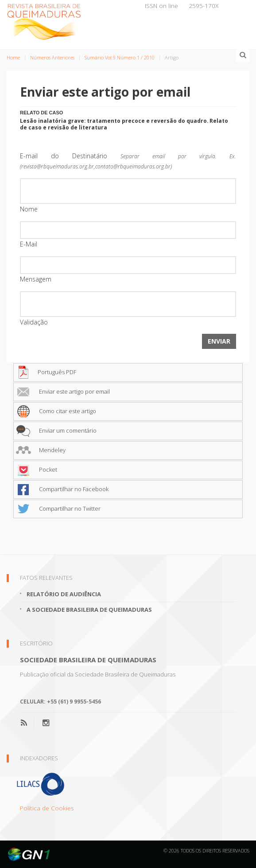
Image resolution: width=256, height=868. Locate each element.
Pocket (37, 469)
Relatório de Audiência (64, 594)
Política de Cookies (47, 808)
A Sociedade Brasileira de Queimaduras (89, 610)
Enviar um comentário (56, 430)
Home (13, 57)
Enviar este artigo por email (63, 391)
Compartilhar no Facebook (62, 489)
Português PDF (46, 372)
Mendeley (41, 450)
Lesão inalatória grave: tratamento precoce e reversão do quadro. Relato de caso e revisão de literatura (124, 124)
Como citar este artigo (56, 411)
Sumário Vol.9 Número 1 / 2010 (120, 57)
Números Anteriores (52, 57)
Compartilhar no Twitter (58, 508)
